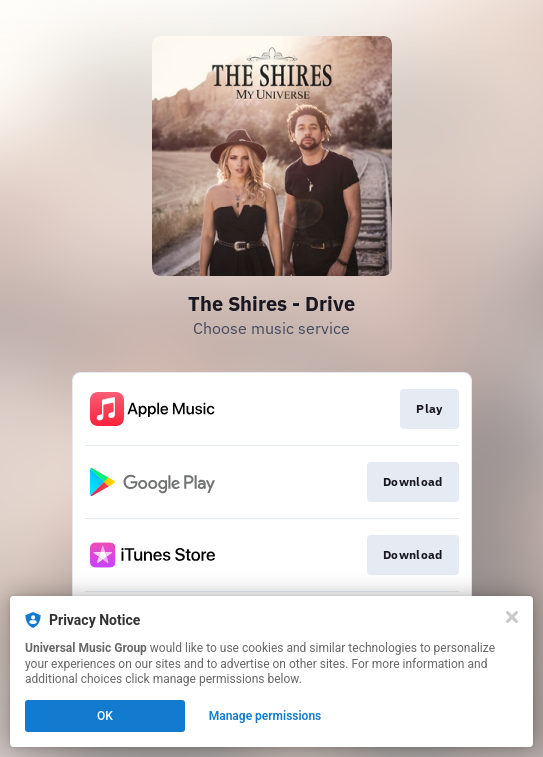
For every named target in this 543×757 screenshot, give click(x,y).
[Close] (512, 617)
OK (105, 716)
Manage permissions (265, 716)
